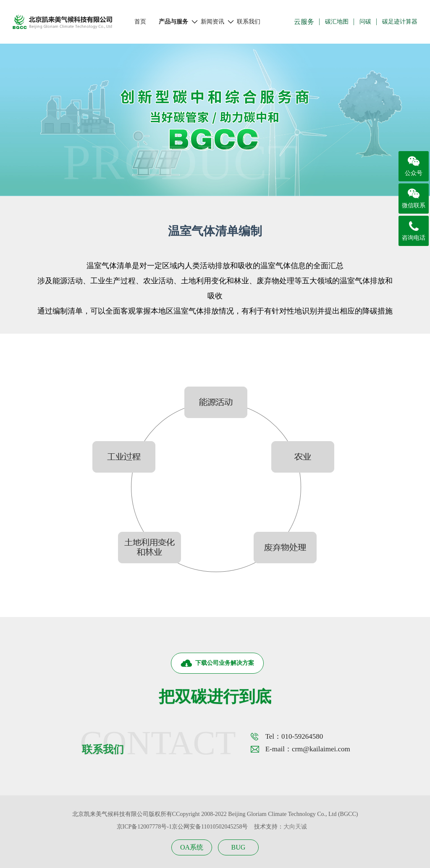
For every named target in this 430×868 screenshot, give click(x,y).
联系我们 (249, 22)
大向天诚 (295, 827)
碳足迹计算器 (400, 22)
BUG (239, 847)
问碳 (365, 22)
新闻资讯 (212, 22)
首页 (140, 22)
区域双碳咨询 (121, 188)
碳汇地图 (337, 22)
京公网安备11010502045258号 (210, 827)
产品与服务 (173, 22)
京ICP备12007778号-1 (144, 827)
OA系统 (192, 847)
